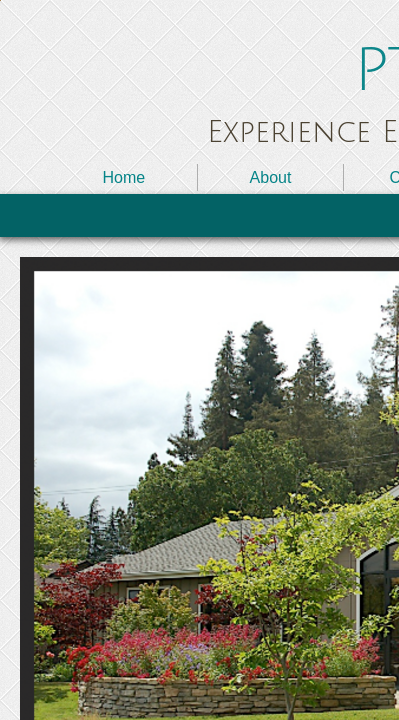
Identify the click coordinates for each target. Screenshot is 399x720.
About (271, 177)
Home (123, 177)
